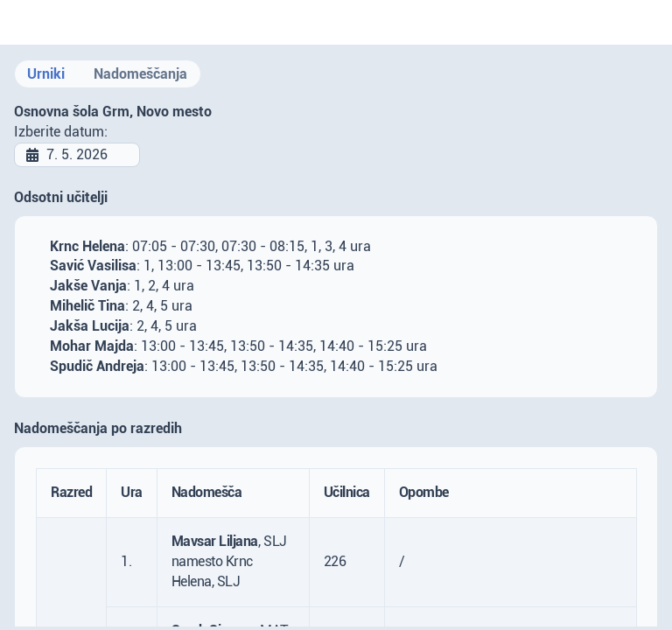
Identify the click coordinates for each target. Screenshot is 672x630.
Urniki (46, 74)
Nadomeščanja (140, 74)
